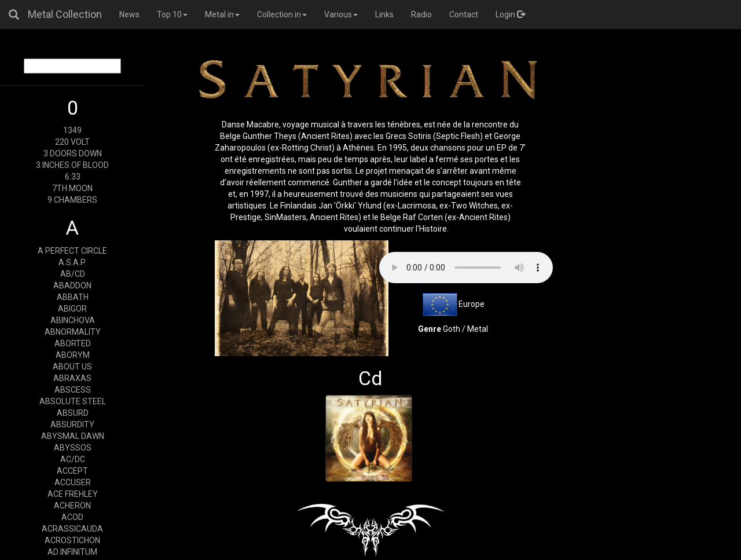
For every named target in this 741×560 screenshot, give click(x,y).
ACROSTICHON (72, 540)
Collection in (282, 14)
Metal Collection (65, 14)
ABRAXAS (72, 378)
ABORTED (73, 343)
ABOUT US (72, 367)
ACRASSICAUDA (72, 529)
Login (510, 14)
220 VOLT (72, 142)
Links (384, 14)
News (129, 14)
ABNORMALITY (73, 332)
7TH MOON (72, 188)
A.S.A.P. (72, 262)
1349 (72, 130)
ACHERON (72, 506)
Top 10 (172, 14)
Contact (464, 14)
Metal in (222, 14)
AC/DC (73, 459)
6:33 (73, 177)
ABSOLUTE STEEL (73, 401)
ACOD (72, 517)
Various (341, 14)
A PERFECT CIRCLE (72, 251)
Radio (421, 14)
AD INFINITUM (72, 552)
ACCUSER (73, 482)
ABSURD (73, 413)
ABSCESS (73, 390)
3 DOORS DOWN (73, 153)
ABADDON (72, 286)
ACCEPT (72, 471)
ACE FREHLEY (73, 494)
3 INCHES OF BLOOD (72, 165)
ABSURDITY (72, 424)
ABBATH (73, 297)
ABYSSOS (73, 448)
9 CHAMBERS (72, 200)
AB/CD (73, 274)
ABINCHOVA (73, 320)
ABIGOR (72, 309)
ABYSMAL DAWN (73, 436)
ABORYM (73, 355)
